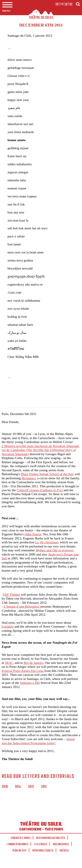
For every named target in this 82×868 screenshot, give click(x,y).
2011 (44, 787)
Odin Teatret (33, 534)
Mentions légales (43, 851)
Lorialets (8, 626)
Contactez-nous (21, 838)
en (62, 4)
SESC (9, 663)
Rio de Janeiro (34, 663)
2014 (18, 787)
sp (66, 4)
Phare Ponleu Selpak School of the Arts (47, 474)
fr (57, 4)
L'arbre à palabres (17, 844)
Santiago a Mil (30, 683)
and (55, 550)
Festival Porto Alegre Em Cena (23, 671)
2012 (31, 787)
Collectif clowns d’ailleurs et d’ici (40, 490)
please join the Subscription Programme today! (38, 741)
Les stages (41, 844)
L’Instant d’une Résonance (21, 606)
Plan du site (19, 851)
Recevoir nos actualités (51, 838)
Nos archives (61, 844)
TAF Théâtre (11, 594)
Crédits (64, 851)
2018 (5, 787)
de (71, 4)
